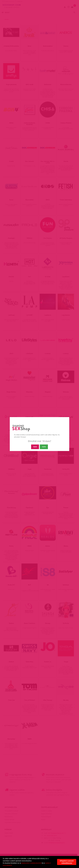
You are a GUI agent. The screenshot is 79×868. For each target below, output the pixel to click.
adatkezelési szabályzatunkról (31, 863)
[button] (13, 866)
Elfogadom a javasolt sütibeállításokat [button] (67, 862)
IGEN (44, 447)
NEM (35, 447)
